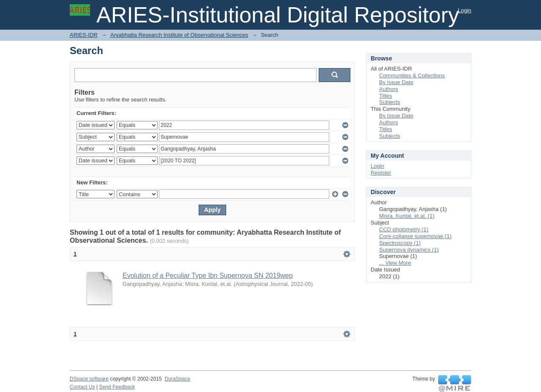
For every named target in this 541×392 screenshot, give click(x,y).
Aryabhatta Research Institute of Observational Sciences (179, 35)
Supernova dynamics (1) (409, 250)
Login (464, 10)
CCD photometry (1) (404, 229)
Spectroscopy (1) (400, 243)
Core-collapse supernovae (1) (415, 236)
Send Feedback (117, 387)
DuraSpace (177, 379)
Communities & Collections (412, 75)
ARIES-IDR (84, 35)
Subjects (390, 102)
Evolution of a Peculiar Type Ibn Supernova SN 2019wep (208, 275)
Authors (389, 89)
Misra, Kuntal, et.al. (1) (407, 216)
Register (381, 173)
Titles (386, 96)
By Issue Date (396, 82)
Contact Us (82, 387)
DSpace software (89, 379)
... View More (395, 263)
